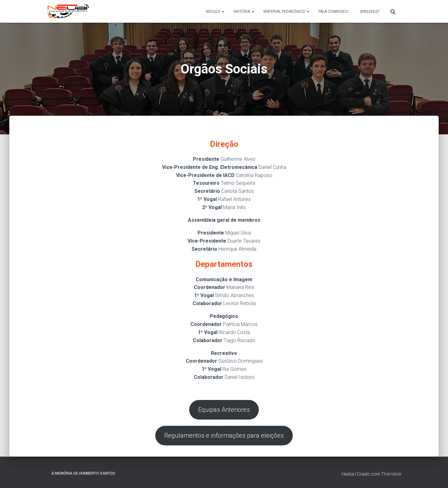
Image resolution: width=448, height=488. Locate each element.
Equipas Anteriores (224, 410)
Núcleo (215, 12)
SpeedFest (369, 12)
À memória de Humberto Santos (83, 474)
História (244, 12)
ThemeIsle (391, 474)
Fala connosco (334, 12)
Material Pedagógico (286, 12)
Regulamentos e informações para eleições (224, 436)
